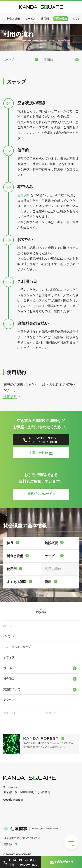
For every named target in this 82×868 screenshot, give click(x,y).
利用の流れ (61, 19)
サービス (30, 19)
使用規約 (23, 195)
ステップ (21, 60)
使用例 (45, 19)
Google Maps (13, 800)
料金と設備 (13, 19)
